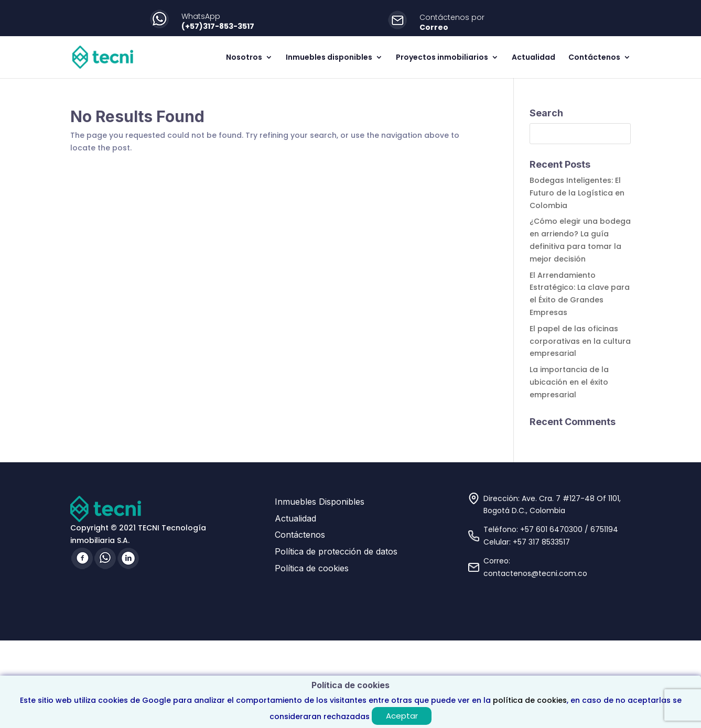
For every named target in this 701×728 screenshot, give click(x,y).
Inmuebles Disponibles (320, 502)
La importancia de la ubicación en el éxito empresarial (569, 382)
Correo (434, 27)
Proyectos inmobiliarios (442, 58)
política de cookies (530, 700)
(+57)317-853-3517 (218, 26)
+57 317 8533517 (541, 542)
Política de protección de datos (336, 551)
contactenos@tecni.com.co (535, 573)
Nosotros (244, 58)
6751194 (604, 529)
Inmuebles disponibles (329, 58)
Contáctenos (594, 58)
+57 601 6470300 (551, 529)
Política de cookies (312, 568)
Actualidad (533, 58)
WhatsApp (201, 16)
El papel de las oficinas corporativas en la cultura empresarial (580, 341)
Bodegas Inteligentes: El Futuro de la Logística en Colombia (577, 193)
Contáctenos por (452, 17)
